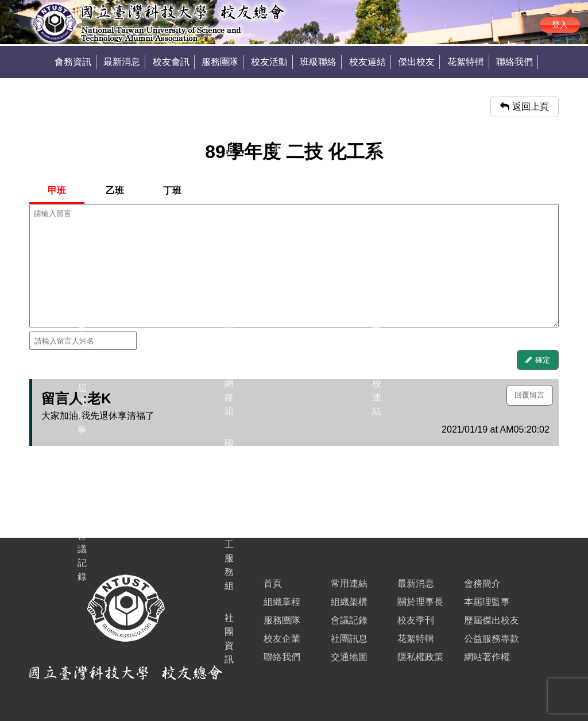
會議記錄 (349, 620)
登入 (560, 25)
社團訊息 (349, 639)
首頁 (273, 583)
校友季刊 (416, 620)
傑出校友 (416, 62)
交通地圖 (349, 657)
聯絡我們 (514, 62)
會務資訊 (73, 62)
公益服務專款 (492, 639)
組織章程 (282, 602)
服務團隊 (220, 62)
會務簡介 (482, 583)
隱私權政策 (420, 657)
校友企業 (282, 639)
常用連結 (349, 583)
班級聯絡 (318, 62)
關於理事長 (420, 602)
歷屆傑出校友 (492, 620)
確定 (543, 360)
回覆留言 (529, 395)
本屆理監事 (487, 602)
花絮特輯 (466, 62)
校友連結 (367, 62)
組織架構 (349, 602)
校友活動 (269, 62)
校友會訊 (171, 62)
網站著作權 (487, 657)
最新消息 (122, 62)
